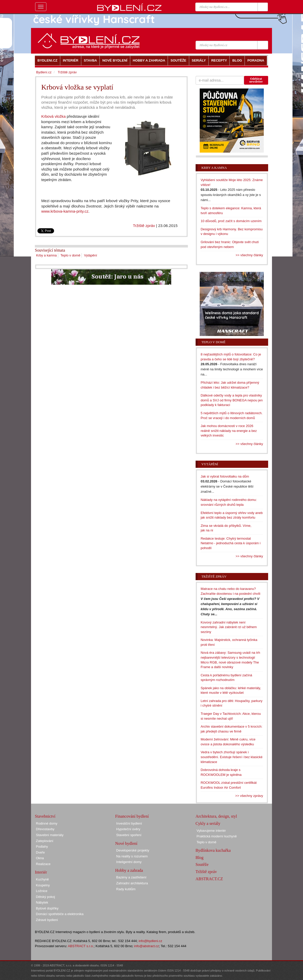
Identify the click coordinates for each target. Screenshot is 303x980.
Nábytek (42, 902)
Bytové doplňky (47, 908)
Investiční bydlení (129, 823)
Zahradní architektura (132, 883)
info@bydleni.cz (150, 941)
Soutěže (202, 864)
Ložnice (42, 891)
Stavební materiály (50, 835)
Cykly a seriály (208, 823)
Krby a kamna (46, 255)
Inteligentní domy (129, 862)
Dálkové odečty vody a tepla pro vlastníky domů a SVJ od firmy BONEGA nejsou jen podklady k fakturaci (232, 400)
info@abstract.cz (147, 946)
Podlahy (42, 847)
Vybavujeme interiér (211, 831)
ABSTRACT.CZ (209, 879)
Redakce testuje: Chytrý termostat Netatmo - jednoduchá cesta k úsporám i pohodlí (231, 543)
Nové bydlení (126, 843)
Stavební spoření (129, 835)
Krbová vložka (53, 116)
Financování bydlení (132, 816)
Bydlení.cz (44, 72)
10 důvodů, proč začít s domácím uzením (231, 221)
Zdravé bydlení (47, 920)
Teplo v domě (70, 255)
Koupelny (43, 885)
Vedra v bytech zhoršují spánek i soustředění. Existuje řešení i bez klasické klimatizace (232, 757)
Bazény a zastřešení (131, 877)
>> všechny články (249, 255)
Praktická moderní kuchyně (217, 836)
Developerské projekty (133, 850)
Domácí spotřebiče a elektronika (60, 914)
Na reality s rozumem (132, 856)
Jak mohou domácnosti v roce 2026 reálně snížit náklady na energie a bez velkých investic (229, 431)
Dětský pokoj (45, 897)
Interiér (41, 872)
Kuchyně (42, 879)
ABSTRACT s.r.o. (81, 946)
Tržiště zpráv (144, 226)
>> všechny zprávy (249, 796)
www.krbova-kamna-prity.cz (65, 211)
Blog (200, 858)
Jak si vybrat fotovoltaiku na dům (225, 476)
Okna (40, 858)
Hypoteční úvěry (128, 829)
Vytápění (91, 255)
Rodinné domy (47, 823)
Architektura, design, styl (216, 816)
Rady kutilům (126, 889)
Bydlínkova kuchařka (213, 850)
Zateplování (45, 841)
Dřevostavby (45, 829)
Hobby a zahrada (129, 870)
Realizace (43, 864)
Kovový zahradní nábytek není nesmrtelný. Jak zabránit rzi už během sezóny (229, 627)
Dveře (40, 852)
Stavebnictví (45, 816)
